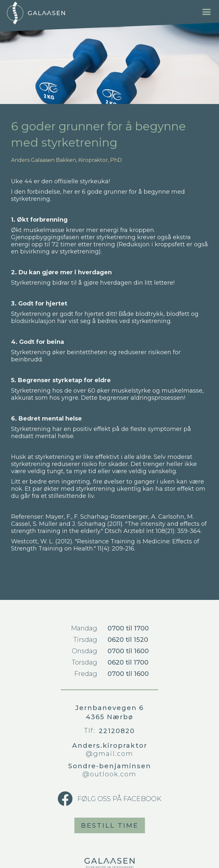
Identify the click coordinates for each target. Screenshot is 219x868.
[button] (207, 12)
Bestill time (110, 825)
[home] (36, 13)
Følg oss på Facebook (119, 799)
